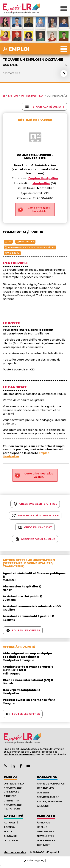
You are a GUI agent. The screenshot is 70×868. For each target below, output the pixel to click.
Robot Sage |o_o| (35, 860)
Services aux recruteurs (13, 807)
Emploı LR (46, 816)
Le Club (42, 827)
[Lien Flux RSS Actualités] (5, 766)
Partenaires (46, 831)
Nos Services (46, 840)
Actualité (13, 816)
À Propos (43, 823)
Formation (47, 777)
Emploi (13, 96)
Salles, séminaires (50, 801)
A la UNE (43, 806)
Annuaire (10, 836)
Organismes (45, 788)
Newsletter (46, 836)
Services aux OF (48, 797)
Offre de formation (51, 784)
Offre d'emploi (14, 784)
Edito (8, 831)
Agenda (9, 827)
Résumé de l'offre (35, 120)
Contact (43, 845)
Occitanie (11, 840)
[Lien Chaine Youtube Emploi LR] (28, 766)
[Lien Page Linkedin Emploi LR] (13, 766)
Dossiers (43, 792)
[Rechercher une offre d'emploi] (64, 73)
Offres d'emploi (32, 96)
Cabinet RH (11, 801)
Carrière (10, 796)
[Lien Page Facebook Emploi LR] (21, 766)
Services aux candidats (13, 790)
